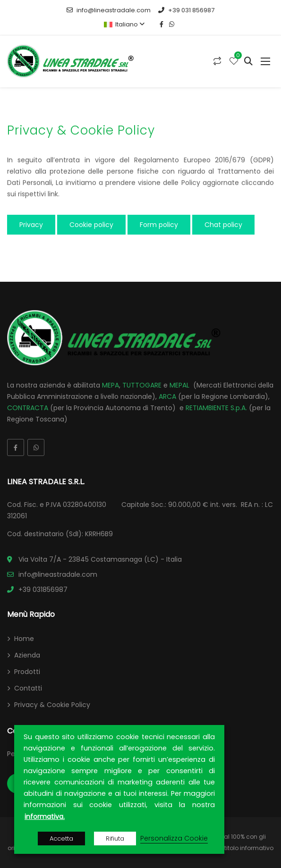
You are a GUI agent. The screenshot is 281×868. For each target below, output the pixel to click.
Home (24, 639)
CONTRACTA (28, 408)
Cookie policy (91, 225)
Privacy (31, 225)
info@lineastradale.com (109, 10)
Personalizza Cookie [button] (174, 838)
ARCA (167, 396)
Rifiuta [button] (115, 839)
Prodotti (27, 672)
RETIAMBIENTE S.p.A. (216, 408)
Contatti (28, 688)
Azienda (27, 655)
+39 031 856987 (186, 10)
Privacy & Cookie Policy (52, 705)
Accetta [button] (61, 839)
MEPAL (179, 385)
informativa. (45, 817)
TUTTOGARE (142, 385)
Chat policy (223, 225)
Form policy (159, 225)
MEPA (111, 385)
